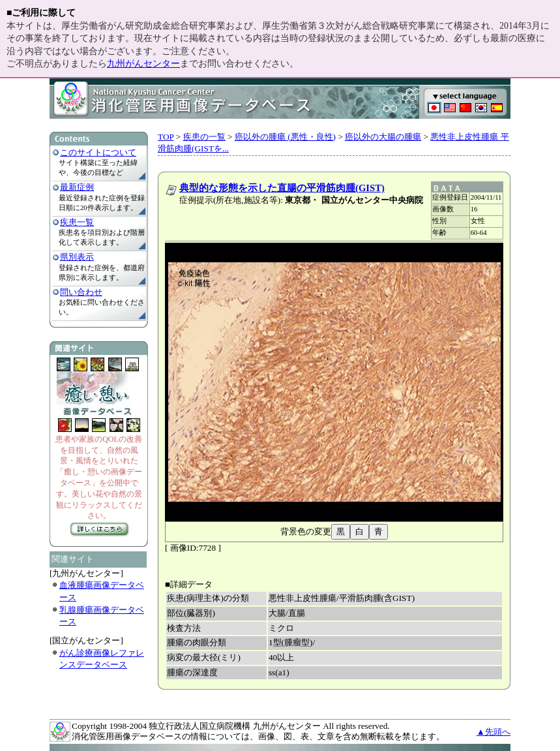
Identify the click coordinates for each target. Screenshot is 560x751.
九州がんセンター (143, 64)
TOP (166, 137)
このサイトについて (98, 152)
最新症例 (77, 187)
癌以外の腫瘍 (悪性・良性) (285, 137)
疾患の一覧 (204, 137)
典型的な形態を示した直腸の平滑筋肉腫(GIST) (282, 188)
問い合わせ (81, 292)
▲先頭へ (494, 732)
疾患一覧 (77, 222)
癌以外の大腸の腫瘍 (383, 137)
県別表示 (77, 257)
